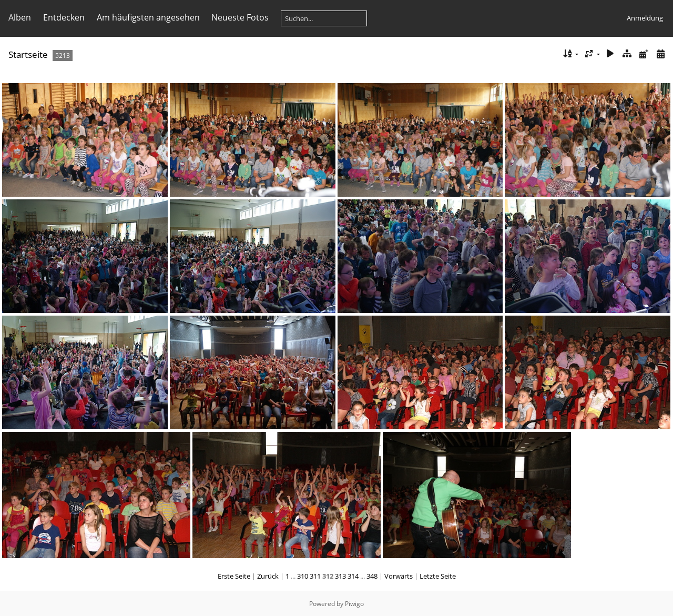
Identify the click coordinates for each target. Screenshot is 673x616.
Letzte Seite (438, 576)
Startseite (28, 54)
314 (353, 576)
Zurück (268, 576)
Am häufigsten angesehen (148, 17)
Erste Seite (234, 576)
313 (340, 576)
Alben (20, 17)
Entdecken (64, 17)
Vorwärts (399, 576)
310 (303, 576)
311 (315, 576)
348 (372, 576)
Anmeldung (645, 18)
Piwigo (354, 604)
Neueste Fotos (240, 17)
